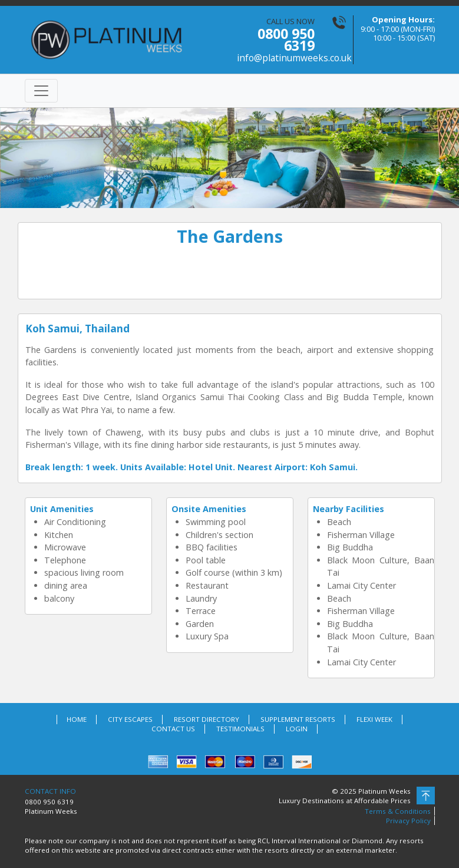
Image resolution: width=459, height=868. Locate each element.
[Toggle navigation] (41, 91)
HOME (77, 719)
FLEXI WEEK (374, 719)
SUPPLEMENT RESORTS (298, 719)
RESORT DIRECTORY (207, 719)
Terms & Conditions (398, 811)
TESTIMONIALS (240, 729)
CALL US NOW (276, 40)
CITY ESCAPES (130, 719)
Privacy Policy (408, 821)
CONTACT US (173, 729)
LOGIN (297, 729)
